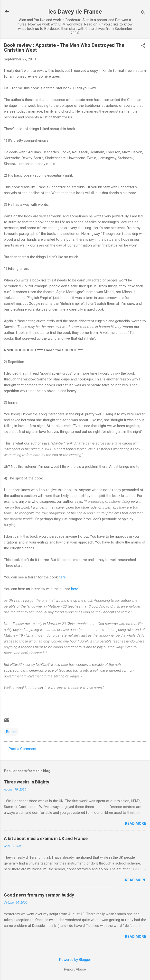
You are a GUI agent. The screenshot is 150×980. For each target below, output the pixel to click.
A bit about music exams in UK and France (46, 838)
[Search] (143, 13)
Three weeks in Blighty (27, 782)
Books (11, 732)
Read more (136, 824)
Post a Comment (23, 749)
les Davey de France (75, 12)
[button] (143, 46)
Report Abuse (75, 969)
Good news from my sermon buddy (39, 895)
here (62, 577)
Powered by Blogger (75, 960)
